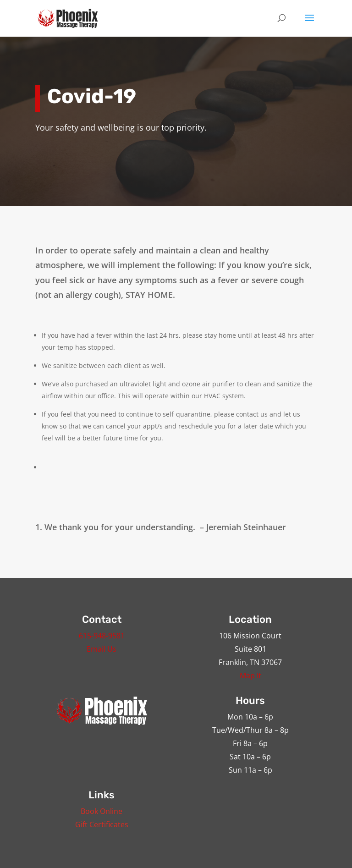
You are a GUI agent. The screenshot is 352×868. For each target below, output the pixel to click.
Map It (250, 676)
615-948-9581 (102, 636)
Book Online (102, 811)
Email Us (102, 649)
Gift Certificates (102, 824)
